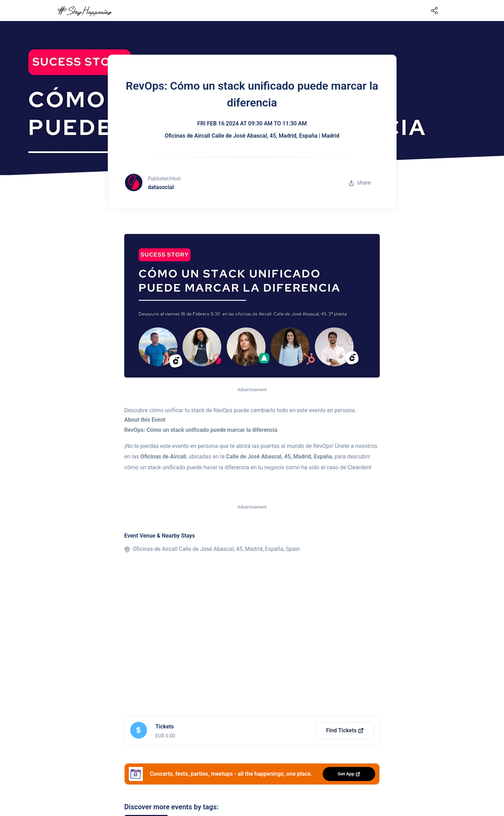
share (360, 183)
